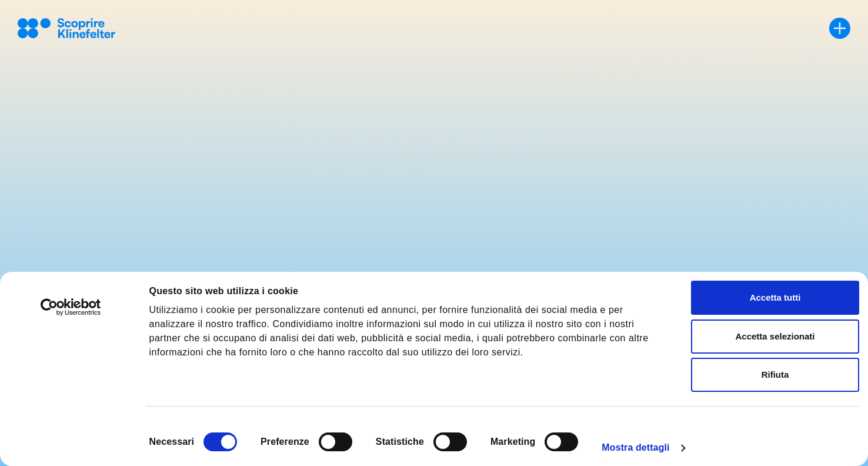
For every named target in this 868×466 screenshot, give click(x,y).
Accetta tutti (775, 297)
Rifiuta (775, 375)
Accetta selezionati (775, 336)
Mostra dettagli (635, 447)
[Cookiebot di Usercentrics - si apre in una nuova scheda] (71, 307)
